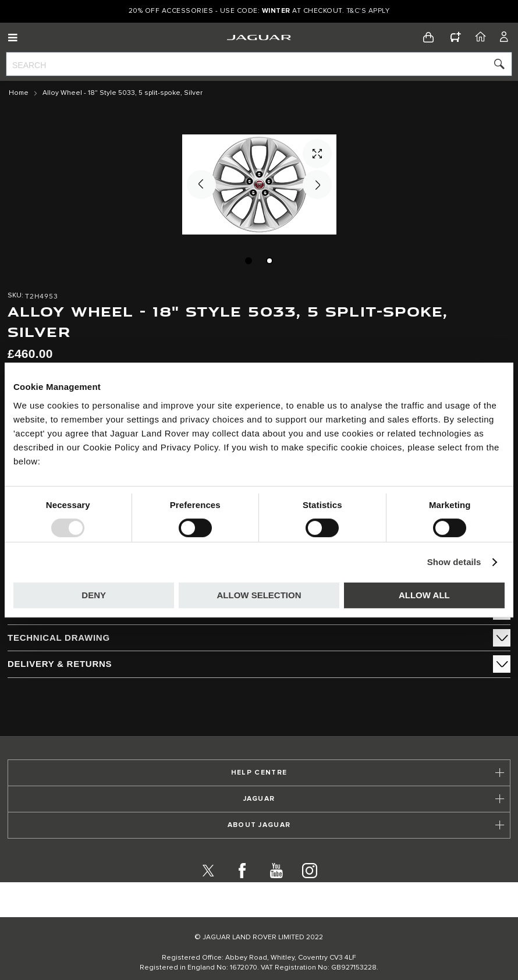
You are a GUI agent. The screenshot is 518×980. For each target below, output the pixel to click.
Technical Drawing (59, 638)
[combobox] (259, 64)
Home (19, 93)
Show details (454, 562)
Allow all (424, 595)
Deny (94, 595)
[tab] (259, 638)
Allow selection (259, 595)
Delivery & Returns (60, 664)
